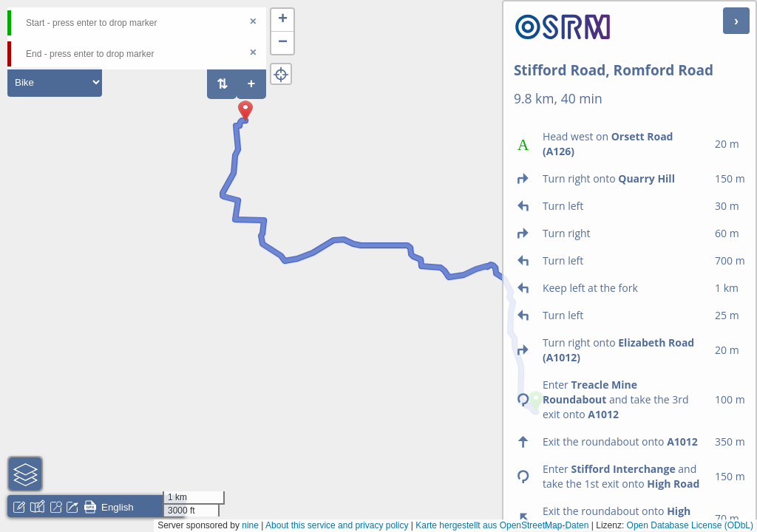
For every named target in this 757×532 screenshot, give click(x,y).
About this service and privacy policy (337, 525)
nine (250, 525)
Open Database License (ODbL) (690, 525)
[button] (245, 121)
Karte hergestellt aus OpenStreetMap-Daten (502, 525)
